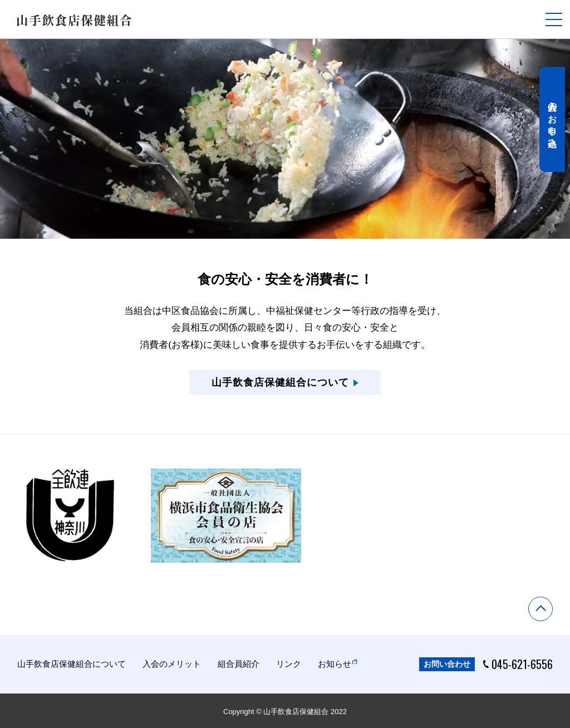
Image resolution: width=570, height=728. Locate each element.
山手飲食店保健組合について (72, 663)
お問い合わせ (447, 663)
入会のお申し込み (555, 128)
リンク (289, 663)
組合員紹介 (239, 663)
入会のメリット (172, 663)
